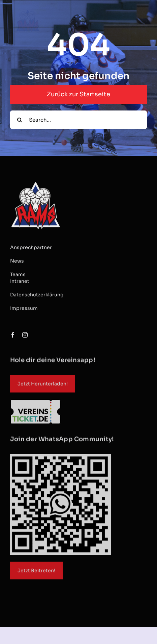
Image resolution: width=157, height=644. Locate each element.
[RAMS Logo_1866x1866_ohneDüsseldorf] (35, 183)
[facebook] (13, 335)
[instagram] (25, 335)
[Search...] (78, 120)
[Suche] (19, 120)
